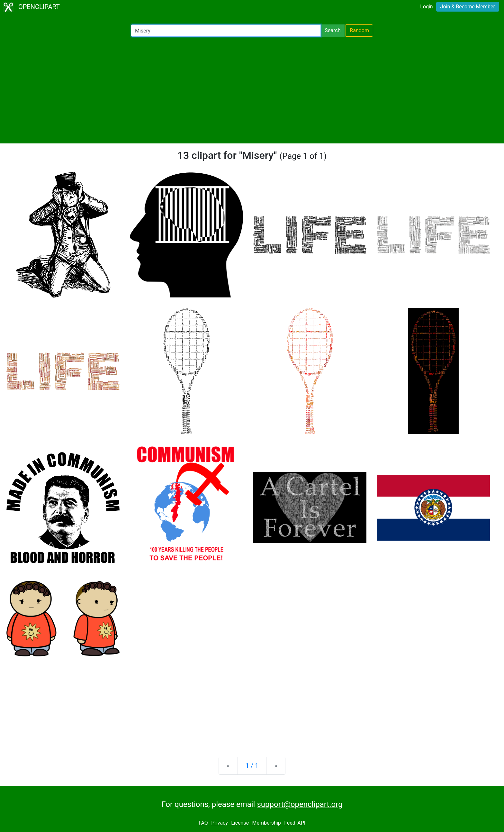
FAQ (203, 823)
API (301, 823)
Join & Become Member (468, 7)
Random (359, 30)
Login (426, 7)
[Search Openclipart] (226, 31)
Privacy (220, 823)
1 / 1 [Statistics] (252, 766)
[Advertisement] (252, 90)
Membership (266, 823)
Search (333, 30)
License (240, 823)
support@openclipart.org (300, 804)
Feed (290, 823)
